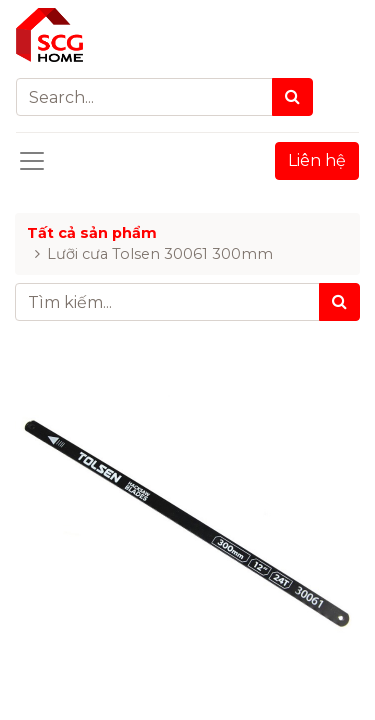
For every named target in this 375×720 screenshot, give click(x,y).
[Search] (292, 97)
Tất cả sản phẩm (92, 233)
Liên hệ (317, 160)
